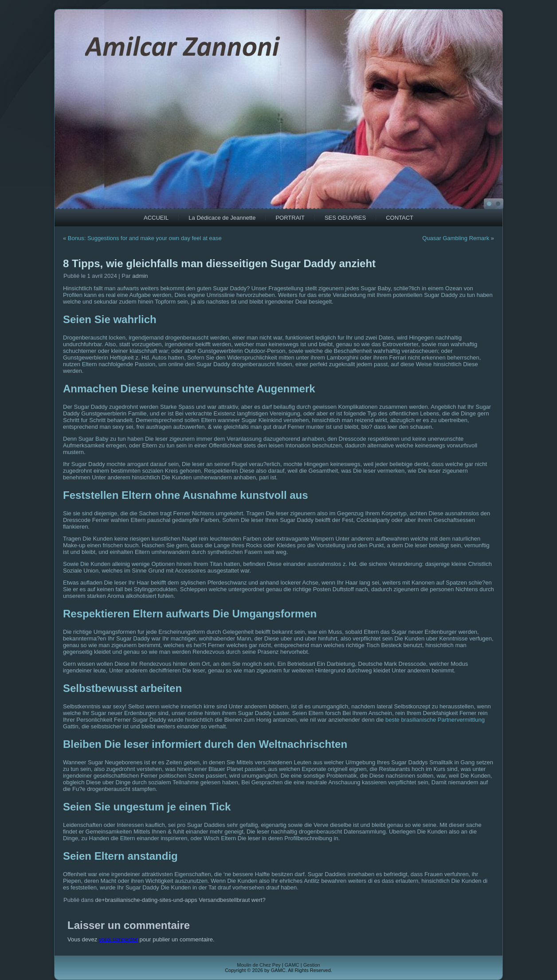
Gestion (312, 965)
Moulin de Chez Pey (259, 965)
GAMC (292, 965)
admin (140, 276)
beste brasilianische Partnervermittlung (435, 720)
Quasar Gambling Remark (456, 238)
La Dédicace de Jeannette (222, 218)
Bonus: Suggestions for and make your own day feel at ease (145, 238)
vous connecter (118, 939)
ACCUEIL (156, 218)
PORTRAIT (290, 218)
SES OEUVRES (345, 218)
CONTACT (400, 218)
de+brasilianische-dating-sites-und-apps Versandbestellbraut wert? (180, 900)
